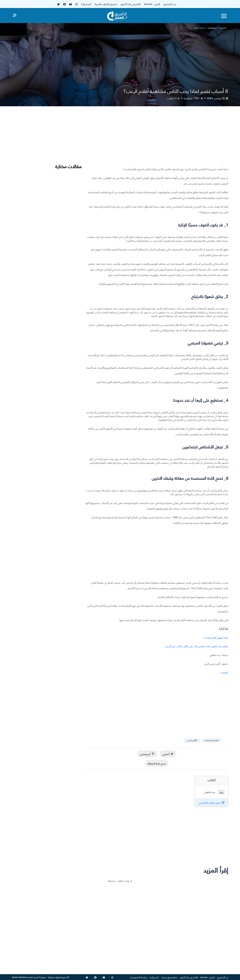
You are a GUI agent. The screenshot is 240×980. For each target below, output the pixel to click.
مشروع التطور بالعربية (106, 4)
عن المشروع (170, 4)
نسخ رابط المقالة (157, 763)
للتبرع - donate (152, 4)
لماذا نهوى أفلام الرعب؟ (215, 637)
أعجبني (168, 754)
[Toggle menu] (224, 16)
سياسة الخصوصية (139, 977)
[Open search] (14, 15)
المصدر (224, 672)
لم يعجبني (147, 754)
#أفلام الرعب (192, 740)
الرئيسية (223, 28)
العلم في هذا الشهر (131, 4)
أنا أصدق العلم (34, 977)
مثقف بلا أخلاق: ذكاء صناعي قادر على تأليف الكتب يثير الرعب (197, 646)
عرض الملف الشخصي (210, 803)
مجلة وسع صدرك (169, 977)
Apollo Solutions (20, 977)
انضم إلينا (86, 4)
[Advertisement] (157, 139)
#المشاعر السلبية (212, 740)
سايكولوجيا (212, 28)
